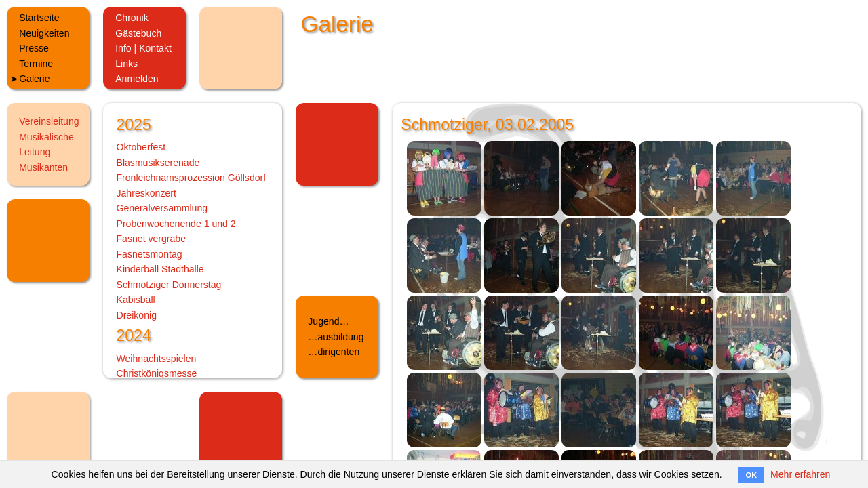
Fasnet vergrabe (152, 239)
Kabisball (136, 300)
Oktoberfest (141, 147)
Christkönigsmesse (157, 373)
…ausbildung (336, 337)
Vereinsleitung (49, 121)
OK (752, 475)
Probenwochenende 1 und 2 (176, 224)
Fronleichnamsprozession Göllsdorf (192, 178)
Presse (34, 48)
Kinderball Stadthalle (160, 269)
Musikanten (43, 167)
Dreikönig (137, 315)
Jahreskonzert (146, 193)
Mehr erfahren (800, 474)
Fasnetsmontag (150, 254)
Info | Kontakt (143, 48)
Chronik (132, 18)
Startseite (39, 18)
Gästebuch (138, 33)
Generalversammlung (162, 208)
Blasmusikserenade (158, 163)
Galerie (34, 79)
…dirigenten (334, 352)
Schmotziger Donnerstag (169, 285)
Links (126, 64)
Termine (36, 64)
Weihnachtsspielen (157, 359)
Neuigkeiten (44, 33)
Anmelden (137, 79)
